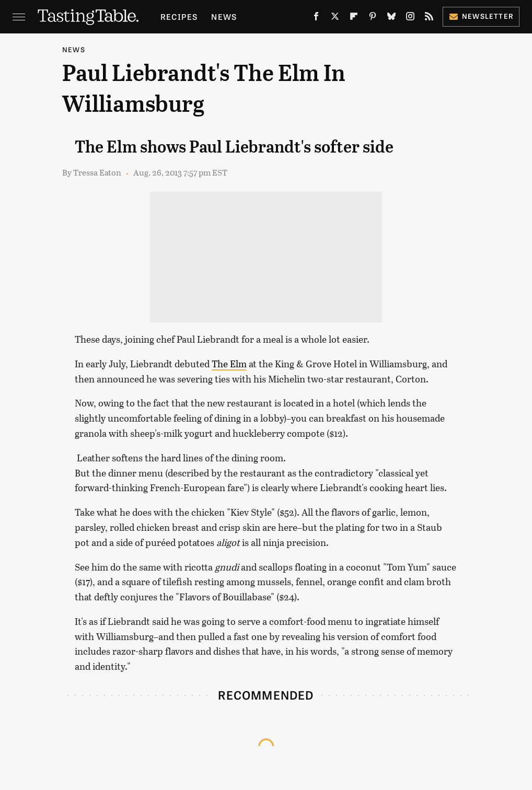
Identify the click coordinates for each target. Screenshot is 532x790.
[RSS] (429, 19)
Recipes (179, 16)
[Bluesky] (391, 19)
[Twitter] (335, 19)
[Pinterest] (373, 19)
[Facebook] (316, 19)
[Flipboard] (354, 19)
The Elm (229, 364)
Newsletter (481, 16)
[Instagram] (410, 19)
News (224, 16)
